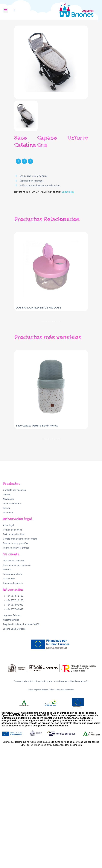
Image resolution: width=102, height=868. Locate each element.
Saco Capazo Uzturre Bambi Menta (37, 475)
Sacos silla (68, 192)
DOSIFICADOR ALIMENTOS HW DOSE (38, 308)
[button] (14, 10)
